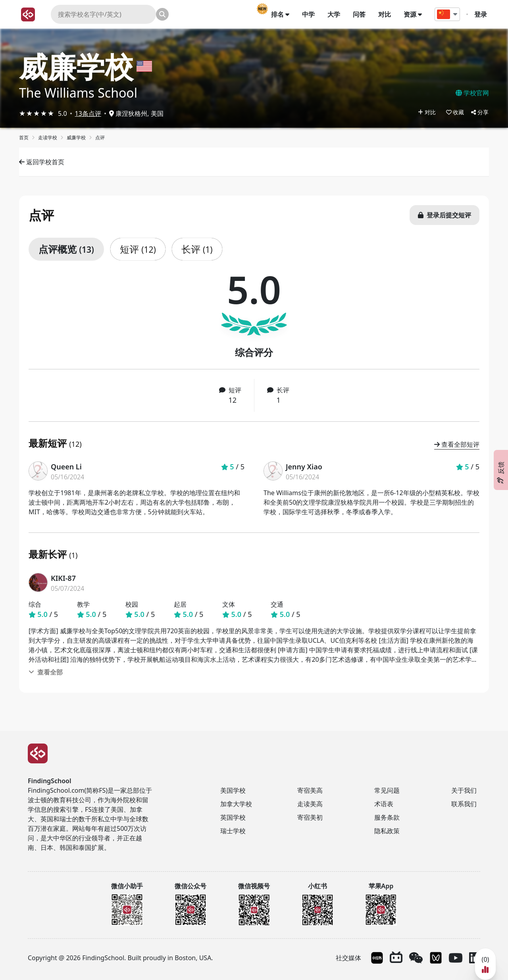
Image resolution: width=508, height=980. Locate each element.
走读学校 (48, 137)
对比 (387, 14)
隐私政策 (387, 831)
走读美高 (310, 804)
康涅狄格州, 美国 (136, 113)
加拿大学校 (236, 804)
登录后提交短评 (444, 215)
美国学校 (233, 790)
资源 (415, 14)
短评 (138, 249)
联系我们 (464, 804)
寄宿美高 (310, 790)
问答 (361, 14)
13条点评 (88, 113)
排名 (282, 14)
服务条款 (387, 817)
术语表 (384, 804)
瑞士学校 (233, 831)
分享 (480, 112)
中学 (310, 14)
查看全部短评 (457, 444)
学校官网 (472, 93)
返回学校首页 (42, 162)
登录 (483, 14)
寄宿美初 (310, 817)
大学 (336, 14)
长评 (197, 249)
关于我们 (464, 790)
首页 (24, 137)
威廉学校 (76, 66)
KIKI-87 (63, 578)
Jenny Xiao (304, 467)
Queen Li (66, 467)
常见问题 (387, 790)
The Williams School (78, 93)
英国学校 (233, 817)
